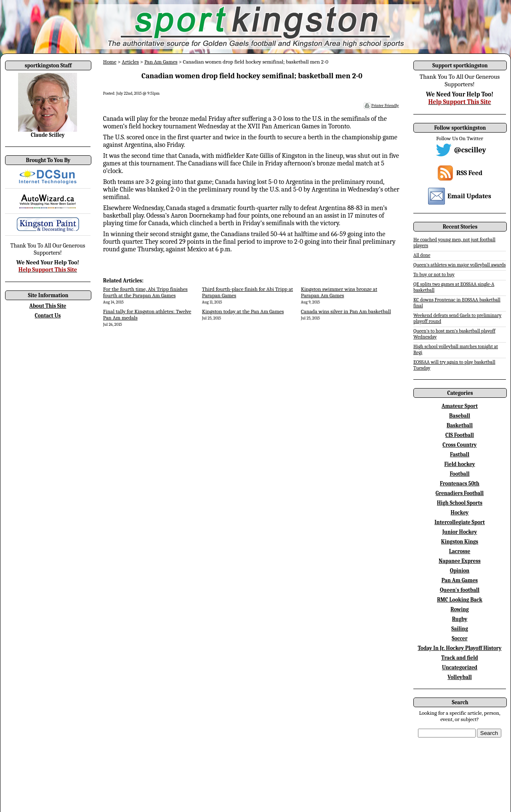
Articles (130, 62)
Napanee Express (460, 561)
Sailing (460, 629)
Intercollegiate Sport (460, 522)
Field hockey (459, 464)
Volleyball (460, 677)
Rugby (460, 619)
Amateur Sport (460, 406)
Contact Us (48, 315)
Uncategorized (460, 667)
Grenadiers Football (460, 493)
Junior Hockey (460, 532)
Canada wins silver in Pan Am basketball (346, 311)
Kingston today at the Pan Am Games (243, 311)
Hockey (460, 512)
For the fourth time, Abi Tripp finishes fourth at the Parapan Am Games (145, 292)
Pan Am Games (161, 62)
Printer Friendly (385, 106)
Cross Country (459, 445)
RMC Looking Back (460, 600)
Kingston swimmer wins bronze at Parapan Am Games (339, 292)
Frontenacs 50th (460, 483)
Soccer (459, 638)
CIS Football (460, 435)
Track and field (460, 658)
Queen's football (460, 590)
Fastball (460, 454)
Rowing (459, 609)
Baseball (460, 416)
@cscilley (470, 150)
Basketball (460, 425)
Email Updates (469, 196)
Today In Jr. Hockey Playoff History (460, 648)
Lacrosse (460, 551)
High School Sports (460, 503)
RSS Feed (469, 173)
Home (110, 62)
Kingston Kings (460, 542)
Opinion (460, 571)
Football (459, 474)
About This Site (48, 306)
